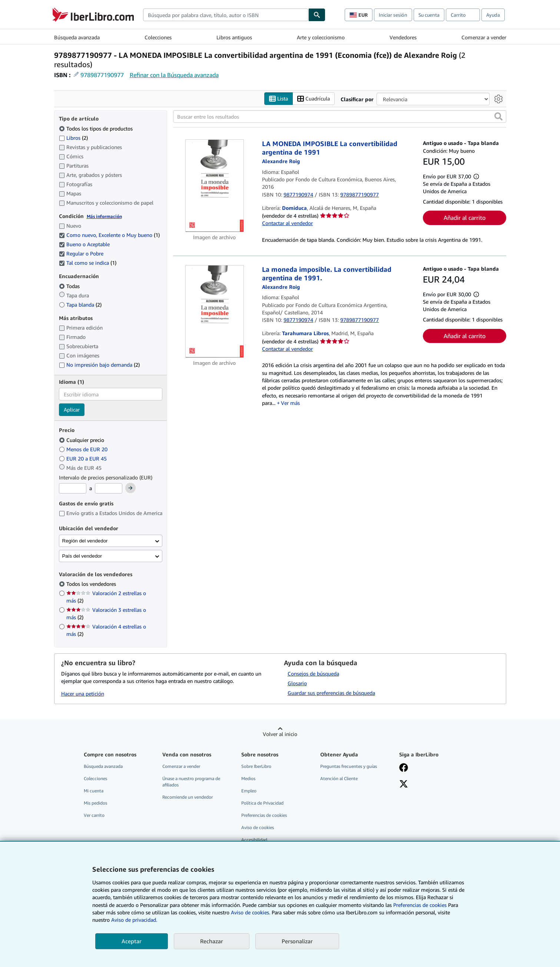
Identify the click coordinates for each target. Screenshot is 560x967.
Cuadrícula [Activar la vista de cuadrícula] (314, 99)
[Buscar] (317, 15)
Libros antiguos (234, 37)
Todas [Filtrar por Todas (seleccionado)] (70, 286)
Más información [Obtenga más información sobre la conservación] (104, 216)
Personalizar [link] (297, 941)
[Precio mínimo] (73, 488)
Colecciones (158, 37)
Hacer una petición (83, 694)
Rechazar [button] (212, 941)
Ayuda (493, 15)
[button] (498, 116)
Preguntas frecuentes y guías (349, 766)
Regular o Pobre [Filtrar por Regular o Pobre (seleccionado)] (82, 253)
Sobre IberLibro (256, 766)
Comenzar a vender (484, 37)
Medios (248, 778)
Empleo (249, 791)
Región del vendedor (85, 541)
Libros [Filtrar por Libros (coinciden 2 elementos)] (73, 138)
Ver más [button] (290, 403)
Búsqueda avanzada (77, 37)
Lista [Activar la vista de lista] (279, 99)
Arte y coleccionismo (321, 37)
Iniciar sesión (393, 15)
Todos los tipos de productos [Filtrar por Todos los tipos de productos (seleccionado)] (97, 128)
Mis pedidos (95, 803)
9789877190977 (102, 75)
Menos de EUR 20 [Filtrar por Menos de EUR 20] (84, 449)
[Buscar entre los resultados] (340, 116)
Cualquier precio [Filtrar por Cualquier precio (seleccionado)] (82, 440)
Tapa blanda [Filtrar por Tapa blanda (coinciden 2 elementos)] (80, 305)
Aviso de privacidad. (134, 920)
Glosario (297, 683)
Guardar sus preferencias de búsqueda (331, 693)
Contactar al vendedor (287, 223)
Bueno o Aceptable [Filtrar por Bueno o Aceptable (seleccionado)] (85, 244)
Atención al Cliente (339, 778)
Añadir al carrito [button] (465, 218)
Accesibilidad (254, 840)
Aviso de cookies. (251, 912)
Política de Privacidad (262, 803)
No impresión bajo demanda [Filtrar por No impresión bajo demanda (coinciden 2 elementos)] (99, 365)
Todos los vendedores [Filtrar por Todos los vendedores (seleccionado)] (92, 584)
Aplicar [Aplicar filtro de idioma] (72, 410)
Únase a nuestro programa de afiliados (191, 782)
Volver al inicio (280, 734)
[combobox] (226, 15)
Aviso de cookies (258, 827)
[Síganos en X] (404, 785)
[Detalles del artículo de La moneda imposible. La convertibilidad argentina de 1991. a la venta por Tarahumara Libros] (215, 311)
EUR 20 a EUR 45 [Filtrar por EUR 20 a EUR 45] (84, 458)
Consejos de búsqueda (313, 674)
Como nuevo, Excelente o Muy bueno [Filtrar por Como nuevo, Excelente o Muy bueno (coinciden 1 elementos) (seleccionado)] (109, 235)
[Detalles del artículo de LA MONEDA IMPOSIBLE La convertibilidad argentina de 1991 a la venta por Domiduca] (215, 186)
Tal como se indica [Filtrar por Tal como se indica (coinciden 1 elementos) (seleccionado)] (88, 263)
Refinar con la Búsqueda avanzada (174, 75)
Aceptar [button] (132, 941)
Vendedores (403, 37)
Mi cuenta (94, 791)
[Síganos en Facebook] (404, 768)
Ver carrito (94, 815)
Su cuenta (429, 15)
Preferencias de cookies (420, 905)
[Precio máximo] (109, 488)
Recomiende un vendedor (188, 797)
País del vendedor (82, 556)
